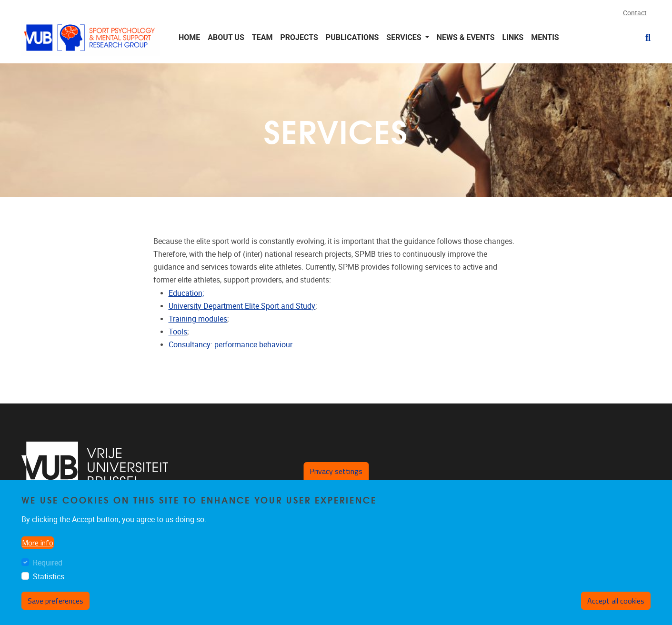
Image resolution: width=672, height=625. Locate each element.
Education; (186, 293)
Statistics (49, 577)
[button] (644, 38)
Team (262, 37)
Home (189, 37)
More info (38, 543)
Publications (352, 37)
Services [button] (405, 37)
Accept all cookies (616, 601)
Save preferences (55, 601)
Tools (178, 332)
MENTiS (545, 37)
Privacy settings (336, 471)
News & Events (466, 37)
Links (513, 37)
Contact (635, 13)
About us (226, 37)
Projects (299, 37)
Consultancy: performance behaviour (230, 345)
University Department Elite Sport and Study (242, 306)
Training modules (198, 319)
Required (48, 563)
